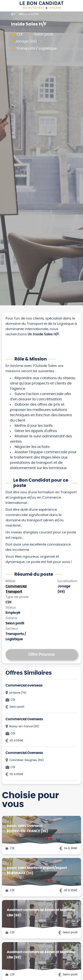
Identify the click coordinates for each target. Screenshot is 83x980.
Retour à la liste (25, 14)
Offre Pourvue (41, 654)
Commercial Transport (16, 589)
